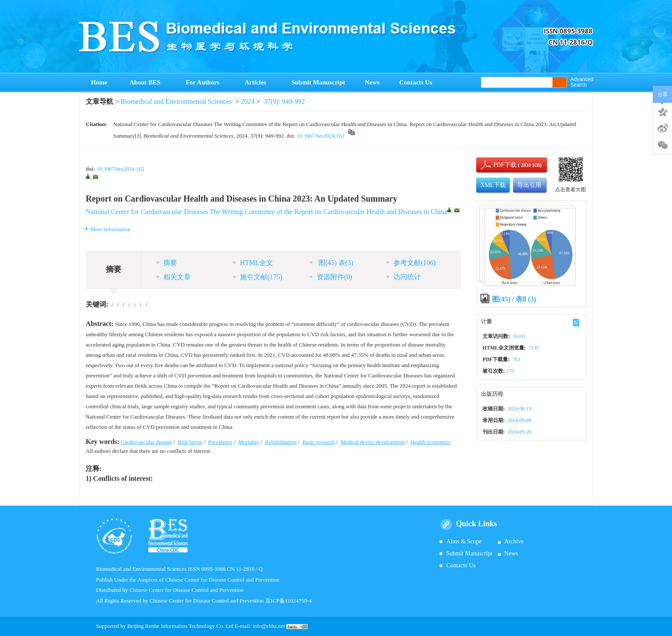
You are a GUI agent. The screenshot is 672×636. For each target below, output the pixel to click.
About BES (148, 82)
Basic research (318, 442)
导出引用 (529, 185)
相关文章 (174, 277)
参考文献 (411, 263)
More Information (107, 229)
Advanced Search (582, 82)
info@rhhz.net (269, 626)
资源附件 (331, 277)
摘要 (167, 263)
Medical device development (372, 442)
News (372, 82)
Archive (514, 541)
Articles (258, 82)
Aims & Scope (464, 541)
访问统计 (404, 277)
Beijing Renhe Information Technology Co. (176, 626)
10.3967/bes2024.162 (321, 136)
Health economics (431, 442)
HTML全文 (253, 263)
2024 (248, 101)
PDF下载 (498, 165)
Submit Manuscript (318, 82)
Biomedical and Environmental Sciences (176, 101)
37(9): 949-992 (284, 101)
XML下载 (493, 185)
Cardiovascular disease (146, 442)
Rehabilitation (281, 442)
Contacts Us (416, 82)
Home (99, 82)
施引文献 (258, 277)
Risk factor (190, 442)
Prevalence (220, 442)
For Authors (205, 82)
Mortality (249, 442)
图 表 (331, 263)
